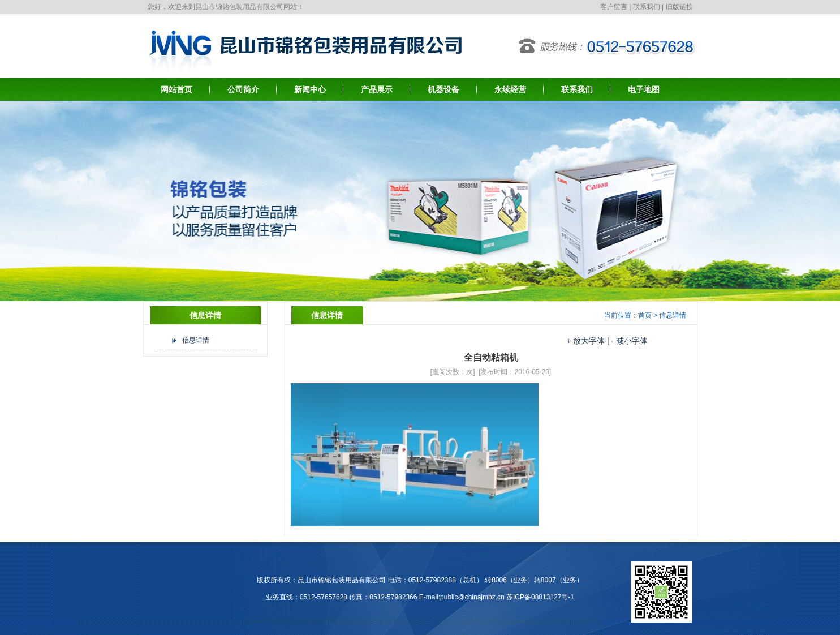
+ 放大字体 (585, 341)
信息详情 (196, 340)
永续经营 (510, 89)
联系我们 (647, 7)
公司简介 (243, 89)
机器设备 (443, 89)
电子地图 (644, 89)
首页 (645, 315)
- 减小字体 (629, 341)
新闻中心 (310, 89)
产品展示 (377, 89)
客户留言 (614, 7)
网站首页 (176, 89)
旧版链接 (679, 7)
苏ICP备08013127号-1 (540, 597)
